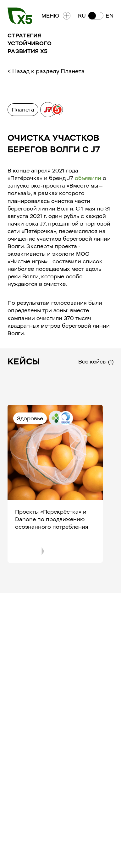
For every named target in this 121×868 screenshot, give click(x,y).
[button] (96, 16)
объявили (88, 178)
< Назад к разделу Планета (46, 71)
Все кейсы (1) (96, 362)
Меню (56, 16)
